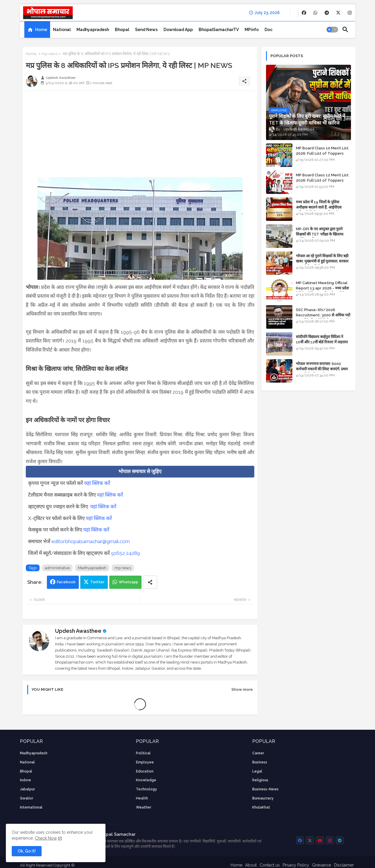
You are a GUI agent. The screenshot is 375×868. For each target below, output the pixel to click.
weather (144, 807)
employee (145, 762)
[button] (332, 30)
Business (260, 762)
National (62, 30)
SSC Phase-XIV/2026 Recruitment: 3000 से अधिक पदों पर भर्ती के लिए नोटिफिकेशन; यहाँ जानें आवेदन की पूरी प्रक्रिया (323, 318)
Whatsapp (128, 582)
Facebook (66, 582)
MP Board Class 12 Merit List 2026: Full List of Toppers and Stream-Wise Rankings (322, 180)
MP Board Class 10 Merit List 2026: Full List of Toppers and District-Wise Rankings (322, 153)
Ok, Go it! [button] (27, 851)
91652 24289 (126, 553)
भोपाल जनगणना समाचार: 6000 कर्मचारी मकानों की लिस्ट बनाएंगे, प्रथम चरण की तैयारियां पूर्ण (322, 369)
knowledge (146, 780)
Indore (25, 780)
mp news (50, 54)
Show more (242, 689)
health (142, 798)
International (31, 807)
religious (260, 780)
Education (145, 771)
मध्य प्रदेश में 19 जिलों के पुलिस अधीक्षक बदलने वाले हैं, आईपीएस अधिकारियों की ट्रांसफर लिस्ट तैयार (319, 207)
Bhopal (122, 30)
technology (146, 789)
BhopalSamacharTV (219, 30)
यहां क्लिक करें (97, 483)
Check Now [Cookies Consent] (46, 838)
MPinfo (252, 30)
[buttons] (304, 13)
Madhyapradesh (93, 30)
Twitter (97, 582)
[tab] (37, 30)
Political (143, 753)
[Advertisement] (140, 136)
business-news (265, 789)
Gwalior (27, 798)
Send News (146, 30)
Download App (178, 30)
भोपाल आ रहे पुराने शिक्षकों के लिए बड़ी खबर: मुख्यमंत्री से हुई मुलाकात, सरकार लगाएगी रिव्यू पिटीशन (322, 261)
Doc (269, 30)
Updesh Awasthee (78, 631)
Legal (257, 771)
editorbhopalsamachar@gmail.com (91, 541)
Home (41, 30)
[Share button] (150, 582)
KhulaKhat (261, 807)
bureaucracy (263, 798)
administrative (57, 568)
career (258, 753)
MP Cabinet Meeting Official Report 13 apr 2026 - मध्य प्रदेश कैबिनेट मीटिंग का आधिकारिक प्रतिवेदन (322, 288)
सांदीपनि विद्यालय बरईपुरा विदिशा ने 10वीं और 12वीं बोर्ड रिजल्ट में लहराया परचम (322, 342)
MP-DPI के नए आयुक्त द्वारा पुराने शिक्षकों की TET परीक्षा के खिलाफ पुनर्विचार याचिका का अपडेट (320, 234)
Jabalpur (27, 789)
